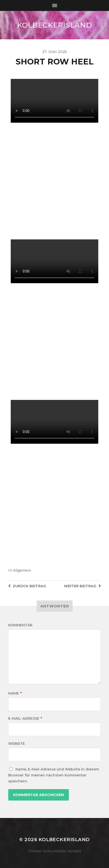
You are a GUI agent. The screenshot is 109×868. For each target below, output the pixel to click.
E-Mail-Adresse (25, 718)
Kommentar (20, 625)
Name (15, 693)
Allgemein (22, 570)
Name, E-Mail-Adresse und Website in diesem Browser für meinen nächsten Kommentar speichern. (54, 775)
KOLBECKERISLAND (55, 25)
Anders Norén (66, 851)
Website (17, 744)
